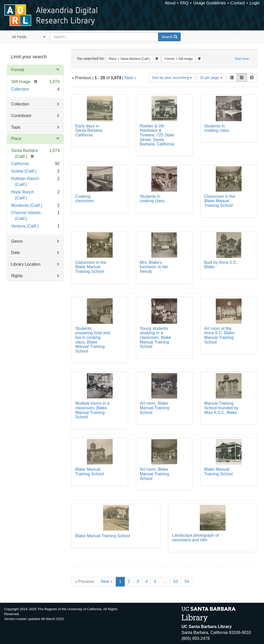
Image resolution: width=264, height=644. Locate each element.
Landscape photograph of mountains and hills (195, 538)
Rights (17, 276)
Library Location (26, 264)
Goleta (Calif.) (24, 171)
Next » (130, 78)
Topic (16, 127)
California (20, 164)
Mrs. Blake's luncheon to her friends (154, 267)
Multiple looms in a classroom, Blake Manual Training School (92, 410)
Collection (20, 89)
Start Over (242, 59)
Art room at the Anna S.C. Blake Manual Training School (219, 335)
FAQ (184, 3)
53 (176, 581)
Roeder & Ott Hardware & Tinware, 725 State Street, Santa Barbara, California (157, 135)
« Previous (85, 581)
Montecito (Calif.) (27, 205)
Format (18, 70)
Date (15, 253)
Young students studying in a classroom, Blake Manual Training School (155, 337)
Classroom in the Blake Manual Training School (220, 201)
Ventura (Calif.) (25, 226)
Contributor (21, 116)
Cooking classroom (85, 199)
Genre (17, 241)
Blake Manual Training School (90, 472)
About (170, 3)
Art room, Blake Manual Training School (154, 408)
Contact (238, 3)
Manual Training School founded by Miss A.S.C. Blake (221, 408)
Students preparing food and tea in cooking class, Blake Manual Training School (93, 340)
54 (187, 581)
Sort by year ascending (172, 78)
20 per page (211, 78)
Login (255, 3)
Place (16, 139)
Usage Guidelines (209, 3)
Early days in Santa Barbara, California (89, 131)
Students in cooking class (217, 128)
